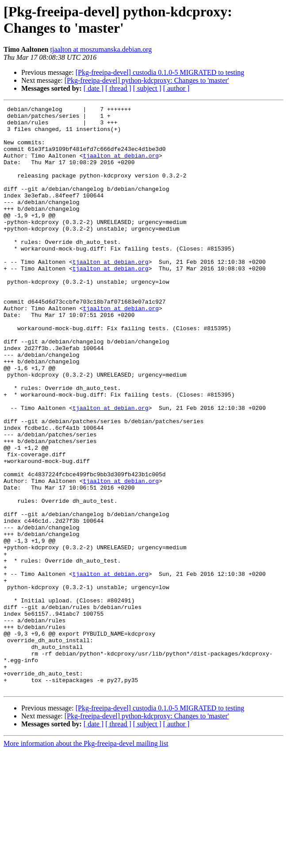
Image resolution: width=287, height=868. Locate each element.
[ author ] (176, 88)
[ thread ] (118, 88)
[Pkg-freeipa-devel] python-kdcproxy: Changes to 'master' (147, 80)
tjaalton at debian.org (121, 166)
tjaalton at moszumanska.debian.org (101, 49)
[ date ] (94, 88)
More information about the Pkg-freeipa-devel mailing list (86, 860)
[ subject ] (147, 88)
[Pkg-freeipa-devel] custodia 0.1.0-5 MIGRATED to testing (160, 72)
